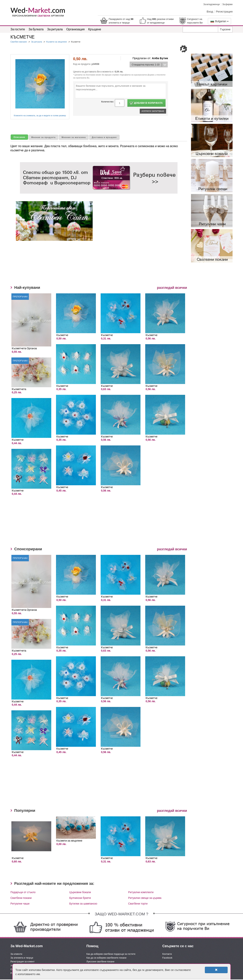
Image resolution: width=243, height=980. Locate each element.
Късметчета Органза (24, 348)
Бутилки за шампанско (83, 904)
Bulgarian (219, 21)
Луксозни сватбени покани (100, 962)
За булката (36, 29)
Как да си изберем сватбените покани (106, 958)
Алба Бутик (160, 58)
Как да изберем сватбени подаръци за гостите (111, 954)
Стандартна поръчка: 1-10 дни (145, 65)
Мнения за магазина (74, 137)
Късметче (18, 440)
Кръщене (95, 29)
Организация (75, 29)
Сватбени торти (138, 904)
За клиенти (16, 954)
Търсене (225, 29)
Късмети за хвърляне (56, 42)
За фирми (227, 4)
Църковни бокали (80, 892)
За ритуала (55, 29)
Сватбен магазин (19, 42)
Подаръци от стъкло (23, 892)
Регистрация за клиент (22, 962)
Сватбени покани (21, 898)
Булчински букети (80, 898)
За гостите (18, 29)
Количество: (108, 102)
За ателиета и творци (22, 958)
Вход (210, 11)
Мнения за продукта (43, 137)
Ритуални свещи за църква (145, 898)
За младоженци (211, 4)
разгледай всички (172, 288)
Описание (19, 137)
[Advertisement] (89, 265)
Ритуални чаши (20, 904)
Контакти (167, 954)
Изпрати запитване (153, 111)
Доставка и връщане (104, 137)
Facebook (167, 958)
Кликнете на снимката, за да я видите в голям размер (40, 115)
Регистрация (224, 11)
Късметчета (19, 389)
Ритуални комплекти (141, 892)
